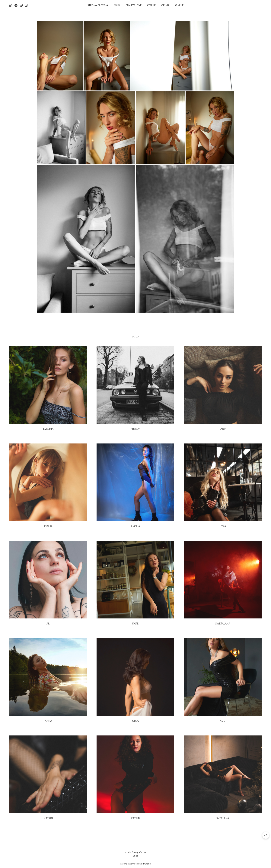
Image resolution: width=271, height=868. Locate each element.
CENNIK (151, 5)
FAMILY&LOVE (134, 5)
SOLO (117, 5)
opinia (165, 5)
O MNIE (179, 5)
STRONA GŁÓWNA (98, 5)
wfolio (148, 866)
